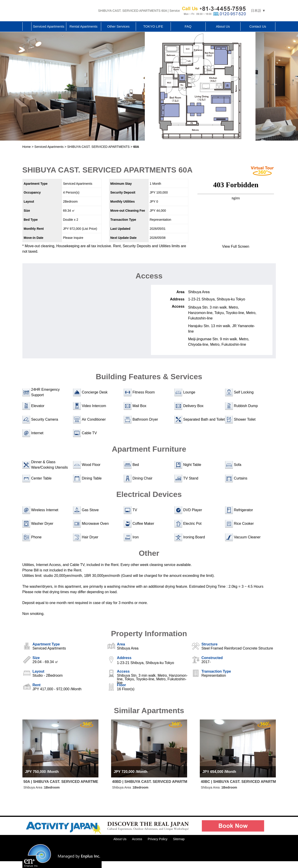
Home (27, 26)
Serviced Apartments (49, 26)
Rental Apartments (83, 26)
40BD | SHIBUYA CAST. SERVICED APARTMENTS (150, 782)
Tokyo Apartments (59, 11)
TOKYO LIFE (153, 26)
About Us (223, 26)
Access (137, 839)
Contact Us (258, 26)
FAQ (188, 26)
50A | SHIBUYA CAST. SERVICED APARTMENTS (61, 782)
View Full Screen (236, 246)
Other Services (118, 26)
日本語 (256, 11)
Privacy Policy (158, 839)
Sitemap (179, 839)
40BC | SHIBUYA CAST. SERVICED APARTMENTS (238, 782)
